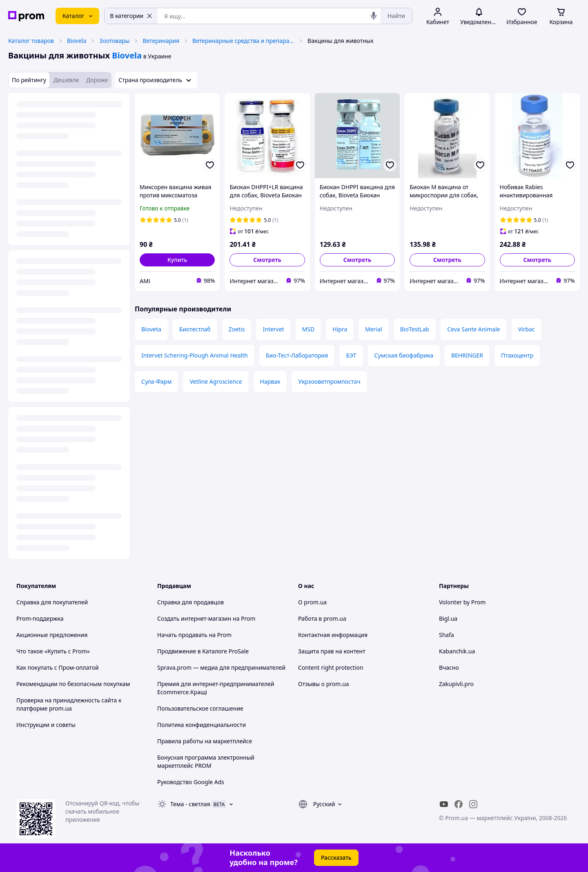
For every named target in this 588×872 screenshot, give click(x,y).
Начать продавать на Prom (194, 635)
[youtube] (444, 804)
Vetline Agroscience (216, 381)
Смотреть (267, 260)
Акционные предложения (52, 635)
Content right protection (331, 667)
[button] (177, 260)
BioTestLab (415, 329)
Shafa (447, 635)
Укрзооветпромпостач (329, 381)
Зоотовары (114, 41)
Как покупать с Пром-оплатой (58, 667)
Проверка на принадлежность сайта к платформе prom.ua (69, 704)
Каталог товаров (31, 41)
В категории (131, 16)
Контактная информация (333, 635)
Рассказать (336, 857)
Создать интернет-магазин (194, 618)
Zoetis (237, 329)
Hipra (340, 329)
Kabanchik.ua (457, 651)
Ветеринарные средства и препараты (243, 41)
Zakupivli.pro (456, 684)
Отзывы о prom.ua (324, 684)
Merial (373, 329)
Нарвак (270, 381)
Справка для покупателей (52, 602)
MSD (308, 329)
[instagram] (473, 804)
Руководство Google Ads (191, 782)
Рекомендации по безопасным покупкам (73, 684)
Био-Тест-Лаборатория (297, 355)
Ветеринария (161, 41)
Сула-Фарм (156, 381)
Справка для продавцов (190, 602)
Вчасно (449, 667)
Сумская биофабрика (404, 355)
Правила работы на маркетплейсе (205, 741)
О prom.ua (312, 602)
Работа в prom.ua (322, 618)
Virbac (527, 329)
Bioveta (151, 329)
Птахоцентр (517, 355)
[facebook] (459, 804)
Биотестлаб (195, 329)
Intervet (273, 329)
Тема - (190, 804)
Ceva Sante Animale (474, 329)
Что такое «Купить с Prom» (53, 651)
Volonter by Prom (462, 602)
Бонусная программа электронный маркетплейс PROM (206, 761)
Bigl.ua (448, 618)
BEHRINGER (467, 355)
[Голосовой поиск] (374, 16)
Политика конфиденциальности (202, 725)
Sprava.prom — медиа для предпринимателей (221, 667)
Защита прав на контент (332, 651)
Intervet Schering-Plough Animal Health (195, 355)
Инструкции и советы (46, 725)
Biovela (77, 41)
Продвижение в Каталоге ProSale (203, 651)
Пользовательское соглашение (200, 708)
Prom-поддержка (40, 618)
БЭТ (351, 355)
